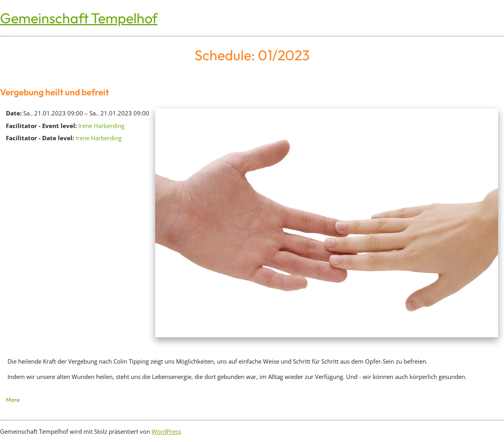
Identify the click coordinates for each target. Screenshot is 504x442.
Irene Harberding (101, 126)
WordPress (166, 431)
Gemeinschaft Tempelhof (79, 18)
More (13, 400)
